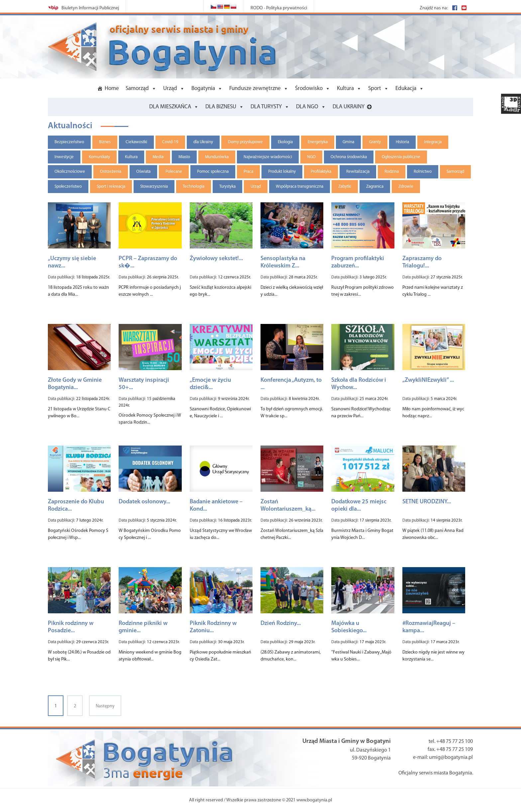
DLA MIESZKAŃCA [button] (170, 107)
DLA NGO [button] (307, 107)
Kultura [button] (345, 89)
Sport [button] (375, 89)
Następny (105, 706)
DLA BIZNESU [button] (221, 107)
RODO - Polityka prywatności (279, 8)
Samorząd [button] (137, 89)
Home (112, 89)
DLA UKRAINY (349, 107)
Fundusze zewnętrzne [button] (255, 89)
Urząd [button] (170, 89)
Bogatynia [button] (203, 89)
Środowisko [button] (309, 89)
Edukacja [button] (406, 89)
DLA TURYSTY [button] (266, 107)
